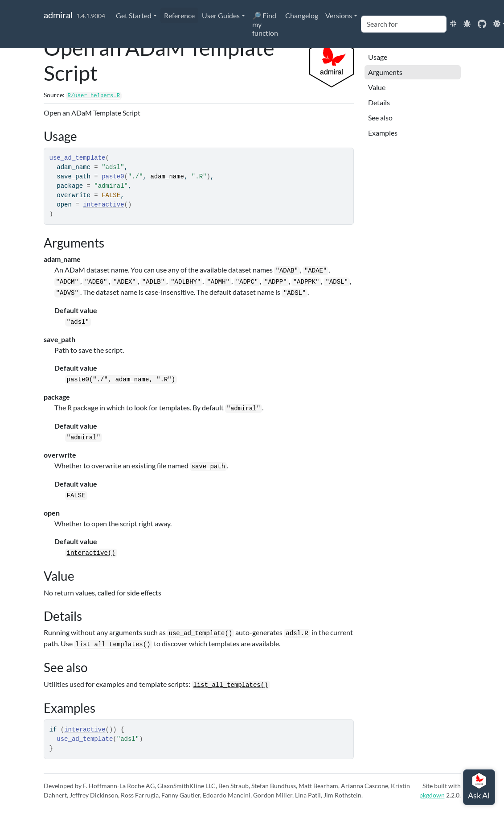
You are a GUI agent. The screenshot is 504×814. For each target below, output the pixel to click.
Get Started (134, 15)
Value (377, 87)
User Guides (221, 15)
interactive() (91, 553)
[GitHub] (482, 23)
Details (379, 102)
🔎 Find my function (265, 24)
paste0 (113, 177)
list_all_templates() (113, 645)
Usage (378, 57)
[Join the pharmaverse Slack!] (453, 23)
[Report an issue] (467, 23)
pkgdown (432, 795)
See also (380, 118)
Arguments (385, 72)
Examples (383, 133)
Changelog (302, 15)
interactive (103, 205)
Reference (179, 15)
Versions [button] (339, 15)
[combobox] (404, 24)
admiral (58, 15)
